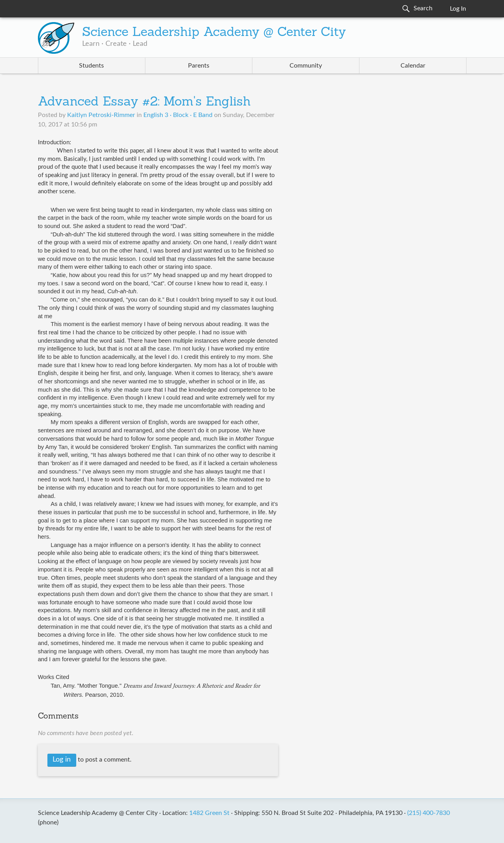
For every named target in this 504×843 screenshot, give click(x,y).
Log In (458, 9)
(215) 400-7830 (429, 813)
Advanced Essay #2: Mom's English (144, 102)
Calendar (413, 66)
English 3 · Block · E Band (178, 115)
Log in (62, 760)
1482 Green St (209, 813)
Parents (199, 66)
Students (91, 66)
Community (306, 66)
